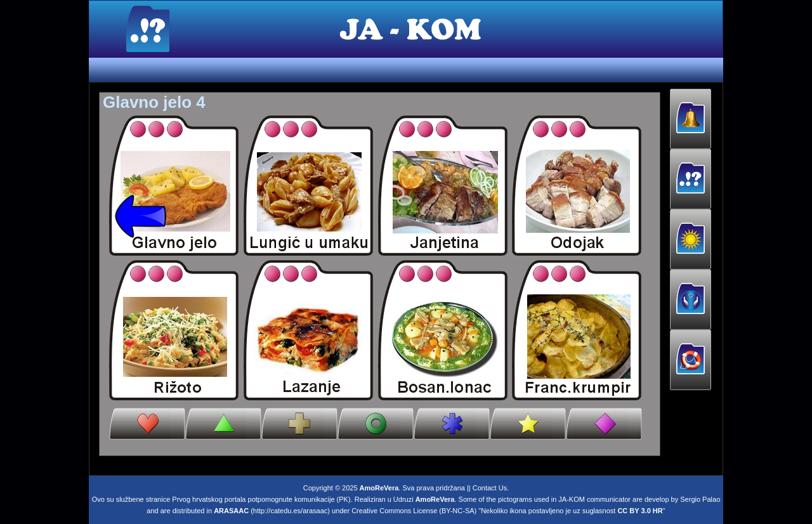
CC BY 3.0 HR (640, 508)
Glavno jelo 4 (154, 102)
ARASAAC (231, 508)
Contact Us (490, 485)
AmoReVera (379, 485)
